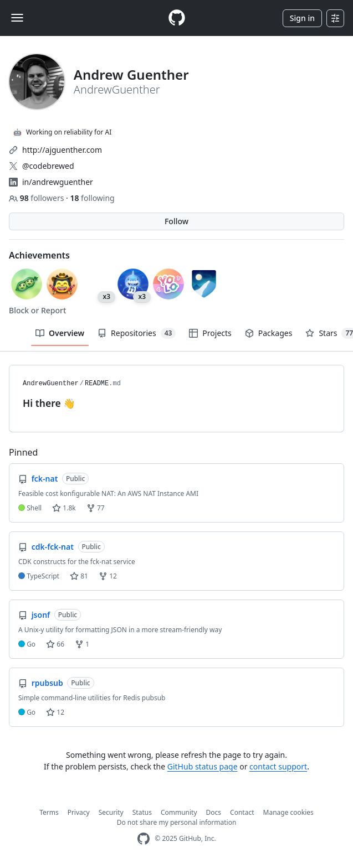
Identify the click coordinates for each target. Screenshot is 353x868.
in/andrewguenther (58, 182)
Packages (269, 333)
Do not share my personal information (177, 822)
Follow (176, 221)
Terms (49, 812)
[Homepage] (177, 18)
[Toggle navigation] (17, 18)
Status (142, 812)
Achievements (39, 255)
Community (179, 812)
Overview (60, 333)
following (92, 198)
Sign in (302, 18)
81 (79, 576)
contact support (278, 766)
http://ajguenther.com (62, 150)
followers (37, 198)
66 (55, 644)
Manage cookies (288, 812)
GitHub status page (203, 766)
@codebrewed (48, 166)
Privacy (79, 812)
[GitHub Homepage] (144, 839)
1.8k (64, 508)
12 (108, 576)
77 (96, 508)
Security (111, 812)
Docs (214, 812)
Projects (210, 333)
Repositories (137, 333)
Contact (242, 812)
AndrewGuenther (51, 384)
